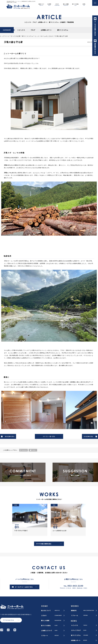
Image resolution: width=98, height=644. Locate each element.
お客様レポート (46, 30)
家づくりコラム (63, 30)
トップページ (5, 36)
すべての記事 (16, 36)
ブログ (33, 30)
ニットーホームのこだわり (44, 36)
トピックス (21, 30)
